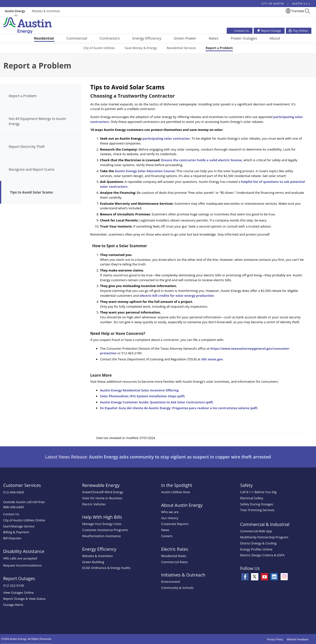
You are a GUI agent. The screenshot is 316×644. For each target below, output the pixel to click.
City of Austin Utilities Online (24, 520)
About (275, 38)
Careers (167, 536)
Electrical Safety (252, 498)
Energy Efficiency (147, 38)
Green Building (93, 562)
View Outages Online (18, 593)
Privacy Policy (275, 639)
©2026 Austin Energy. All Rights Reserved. (27, 639)
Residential (44, 38)
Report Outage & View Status (24, 599)
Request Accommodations (22, 565)
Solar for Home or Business (102, 498)
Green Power (185, 38)
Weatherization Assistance (102, 536)
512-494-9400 (14, 492)
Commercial (77, 38)
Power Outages (244, 38)
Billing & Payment (16, 532)
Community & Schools (177, 588)
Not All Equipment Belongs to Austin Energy (37, 121)
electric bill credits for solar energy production (177, 296)
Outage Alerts (13, 605)
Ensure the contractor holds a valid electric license (202, 160)
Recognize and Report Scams (32, 169)
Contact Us (11, 514)
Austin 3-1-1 (301, 4)
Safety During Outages (257, 504)
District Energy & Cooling (258, 543)
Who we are (170, 512)
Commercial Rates (174, 562)
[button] (307, 12)
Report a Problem (219, 48)
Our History (170, 518)
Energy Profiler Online (256, 549)
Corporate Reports (175, 524)
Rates (213, 38)
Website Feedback (298, 639)
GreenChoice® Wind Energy (103, 492)
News (165, 530)
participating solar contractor (166, 138)
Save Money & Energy (141, 48)
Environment (171, 582)
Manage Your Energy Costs (102, 524)
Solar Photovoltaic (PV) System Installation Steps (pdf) (142, 396)
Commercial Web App (256, 531)
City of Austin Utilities (99, 48)
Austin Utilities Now (175, 492)
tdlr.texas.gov (212, 359)
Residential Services (181, 48)
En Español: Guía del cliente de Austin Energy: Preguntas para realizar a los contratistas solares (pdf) (179, 408)
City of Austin (273, 4)
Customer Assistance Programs (105, 530)
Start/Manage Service (19, 526)
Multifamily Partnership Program (264, 537)
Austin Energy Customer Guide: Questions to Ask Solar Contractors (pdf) (157, 402)
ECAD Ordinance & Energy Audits (106, 568)
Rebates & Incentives (46, 11)
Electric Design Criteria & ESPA (262, 555)
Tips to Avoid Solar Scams (31, 192)
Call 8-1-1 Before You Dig (258, 492)
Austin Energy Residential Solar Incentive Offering (139, 390)
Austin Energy (15, 11)
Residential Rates (174, 556)
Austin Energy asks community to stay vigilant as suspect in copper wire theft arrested (180, 457)
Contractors (110, 38)
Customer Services (22, 485)
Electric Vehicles (94, 504)
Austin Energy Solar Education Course (145, 171)
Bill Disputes (12, 538)
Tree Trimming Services (257, 510)
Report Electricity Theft (27, 147)
